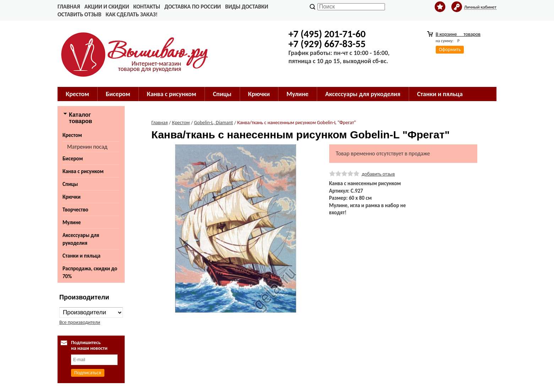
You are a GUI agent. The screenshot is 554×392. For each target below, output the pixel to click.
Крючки (259, 94)
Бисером (118, 94)
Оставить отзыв (79, 14)
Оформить (450, 49)
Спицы (222, 94)
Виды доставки (247, 7)
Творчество (75, 210)
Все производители (80, 322)
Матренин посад (87, 147)
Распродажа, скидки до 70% (90, 272)
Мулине (298, 94)
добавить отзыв (378, 174)
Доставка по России (193, 7)
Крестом (77, 94)
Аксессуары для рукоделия (363, 94)
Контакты (147, 7)
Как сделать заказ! (131, 14)
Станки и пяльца (440, 94)
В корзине (458, 34)
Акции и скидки (107, 7)
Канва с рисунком (172, 94)
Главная (69, 7)
